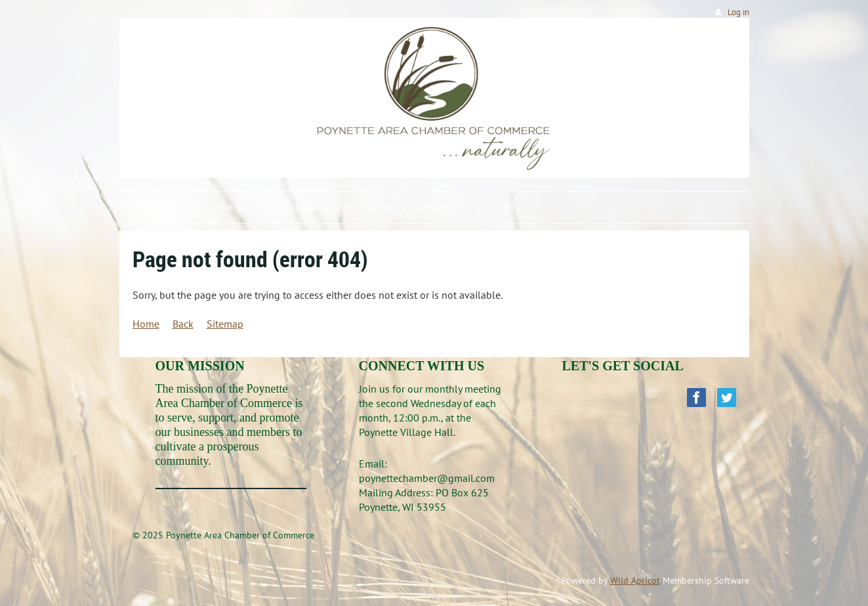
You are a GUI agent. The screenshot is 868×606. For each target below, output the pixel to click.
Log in (738, 12)
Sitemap (225, 324)
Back (183, 324)
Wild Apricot (635, 580)
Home (146, 324)
